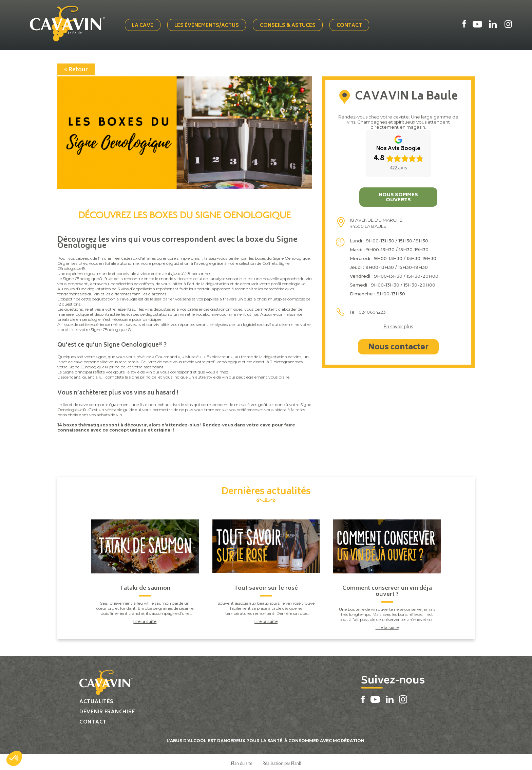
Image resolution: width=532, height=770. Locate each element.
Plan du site (242, 761)
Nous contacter (398, 345)
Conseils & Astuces (290, 25)
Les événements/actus (209, 25)
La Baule (80, 33)
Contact (352, 25)
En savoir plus (398, 325)
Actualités (97, 700)
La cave (145, 25)
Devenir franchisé (107, 710)
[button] (14, 758)
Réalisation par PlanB (282, 761)
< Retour (76, 68)
